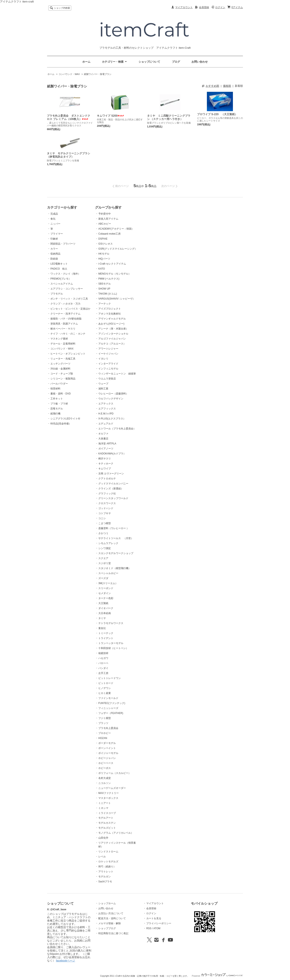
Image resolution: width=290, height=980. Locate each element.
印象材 (54, 239)
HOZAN (103, 738)
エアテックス (106, 404)
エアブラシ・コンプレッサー (67, 289)
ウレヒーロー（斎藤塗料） (113, 394)
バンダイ (103, 668)
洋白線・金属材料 (60, 369)
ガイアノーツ (106, 449)
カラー (54, 249)
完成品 (54, 214)
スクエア (103, 558)
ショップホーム (107, 903)
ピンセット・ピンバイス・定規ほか (70, 309)
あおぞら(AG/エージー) (111, 324)
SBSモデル (105, 284)
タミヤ (102, 618)
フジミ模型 (105, 718)
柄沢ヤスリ (105, 459)
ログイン (220, 7)
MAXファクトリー (109, 793)
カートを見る (154, 918)
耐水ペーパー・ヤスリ (63, 329)
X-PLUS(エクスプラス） (112, 419)
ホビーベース (106, 763)
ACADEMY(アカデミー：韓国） (116, 229)
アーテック (105, 304)
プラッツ (103, 723)
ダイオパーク (106, 608)
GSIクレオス (106, 244)
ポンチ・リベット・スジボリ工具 (69, 299)
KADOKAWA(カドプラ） (112, 454)
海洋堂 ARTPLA (107, 444)
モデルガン (105, 877)
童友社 (102, 628)
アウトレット (106, 872)
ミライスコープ (107, 813)
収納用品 (55, 254)
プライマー (57, 234)
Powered (217, 976)
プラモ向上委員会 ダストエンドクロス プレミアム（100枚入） (69, 117)
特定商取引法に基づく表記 (113, 933)
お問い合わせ (200, 62)
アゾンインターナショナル (113, 334)
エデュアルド (106, 424)
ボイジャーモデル (108, 753)
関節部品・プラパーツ (63, 244)
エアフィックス (107, 409)
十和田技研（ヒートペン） (113, 648)
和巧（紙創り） (107, 867)
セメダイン (105, 593)
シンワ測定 (105, 548)
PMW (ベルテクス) (109, 279)
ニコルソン (105, 783)
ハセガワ (103, 658)
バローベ (103, 663)
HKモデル (104, 254)
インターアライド (108, 364)
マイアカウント (184, 7)
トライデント (106, 638)
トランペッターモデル (111, 643)
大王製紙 (103, 603)
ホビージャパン (107, 758)
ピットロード (106, 683)
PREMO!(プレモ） (61, 279)
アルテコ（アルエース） (112, 344)
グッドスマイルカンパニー (113, 484)
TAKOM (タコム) (108, 294)
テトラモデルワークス (111, 623)
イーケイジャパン (108, 354)
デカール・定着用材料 (63, 344)
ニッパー (55, 224)
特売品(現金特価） (61, 424)
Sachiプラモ (105, 882)
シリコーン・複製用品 (63, 379)
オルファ (103, 434)
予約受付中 (105, 214)
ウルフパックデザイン (111, 399)
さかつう (103, 533)
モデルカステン (107, 823)
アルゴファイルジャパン (112, 339)
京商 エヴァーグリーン (111, 474)
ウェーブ (103, 384)
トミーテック (106, 633)
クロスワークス (107, 503)
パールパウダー (59, 384)
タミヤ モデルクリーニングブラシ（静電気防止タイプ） (69, 155)
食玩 (53, 219)
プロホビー (105, 733)
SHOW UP (104, 289)
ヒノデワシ (105, 688)
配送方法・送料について (112, 918)
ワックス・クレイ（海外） (65, 274)
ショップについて (149, 62)
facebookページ (66, 961)
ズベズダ (103, 578)
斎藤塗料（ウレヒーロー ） (114, 528)
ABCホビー (105, 224)
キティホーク (106, 464)
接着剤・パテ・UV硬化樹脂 (66, 319)
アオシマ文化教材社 (110, 314)
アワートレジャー (108, 349)
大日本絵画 (105, 613)
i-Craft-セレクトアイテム (112, 264)
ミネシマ (103, 808)
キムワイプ (105, 469)
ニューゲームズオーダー (112, 788)
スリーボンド (106, 588)
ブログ (176, 62)
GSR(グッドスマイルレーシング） (118, 249)
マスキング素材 (59, 339)
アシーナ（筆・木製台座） (113, 329)
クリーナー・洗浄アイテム (65, 314)
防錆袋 (54, 259)
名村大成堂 (105, 778)
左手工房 (103, 673)
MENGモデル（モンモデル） (115, 274)
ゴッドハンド (106, 508)
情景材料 (55, 389)
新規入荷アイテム (108, 219)
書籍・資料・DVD (61, 394)
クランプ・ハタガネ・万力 (65, 304)
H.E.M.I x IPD (106, 414)
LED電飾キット (59, 264)
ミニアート (105, 803)
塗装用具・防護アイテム (64, 324)
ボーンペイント (107, 748)
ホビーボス (105, 768)
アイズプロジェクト (110, 309)
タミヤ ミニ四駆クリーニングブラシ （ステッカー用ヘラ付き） (169, 117)
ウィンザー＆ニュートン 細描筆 (117, 374)
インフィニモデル (108, 369)
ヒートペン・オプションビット (68, 354)
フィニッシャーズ (108, 708)
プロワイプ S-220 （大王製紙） (217, 114)
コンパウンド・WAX (69, 74)
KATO (102, 269)
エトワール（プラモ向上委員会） (117, 429)
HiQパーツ (104, 259)
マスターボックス (108, 798)
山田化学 (103, 838)
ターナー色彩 (106, 598)
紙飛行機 (55, 414)
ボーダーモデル (107, 743)
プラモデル (57, 294)
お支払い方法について (111, 913)
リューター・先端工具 (63, 359)
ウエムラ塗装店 (107, 379)
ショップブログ (107, 928)
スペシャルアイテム (62, 284)
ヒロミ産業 (105, 693)
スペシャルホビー (108, 573)
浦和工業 (103, 389)
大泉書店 (103, 439)
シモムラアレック (108, 543)
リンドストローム (108, 852)
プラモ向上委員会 (108, 728)
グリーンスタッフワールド (113, 498)
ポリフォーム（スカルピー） (115, 773)
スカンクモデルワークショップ (116, 553)
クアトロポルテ (107, 479)
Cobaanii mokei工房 (109, 234)
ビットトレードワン (110, 678)
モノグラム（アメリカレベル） (116, 833)
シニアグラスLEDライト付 (65, 419)
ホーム (86, 62)
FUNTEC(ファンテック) (112, 703)
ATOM (157, 928)
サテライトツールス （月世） (116, 538)
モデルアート (106, 818)
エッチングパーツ (60, 364)
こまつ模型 (105, 523)
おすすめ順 (212, 86)
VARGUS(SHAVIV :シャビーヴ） (117, 299)
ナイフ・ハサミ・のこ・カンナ (68, 334)
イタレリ (103, 359)
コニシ (102, 518)
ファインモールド (108, 698)
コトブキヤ (105, 513)
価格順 (227, 86)
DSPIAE (103, 239)
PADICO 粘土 (59, 269)
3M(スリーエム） (108, 583)
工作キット (57, 399)
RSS (149, 928)
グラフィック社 (107, 494)
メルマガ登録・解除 (110, 923)
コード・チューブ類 (62, 374)
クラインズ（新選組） (111, 489)
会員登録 (204, 7)
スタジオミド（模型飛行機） (115, 568)
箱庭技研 (103, 653)
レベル (102, 857)
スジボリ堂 (105, 563)
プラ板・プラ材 (59, 404)
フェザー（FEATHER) (111, 713)
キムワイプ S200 (110, 116)
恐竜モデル (57, 409)
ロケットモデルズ (108, 862)
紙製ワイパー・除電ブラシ (98, 74)
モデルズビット (107, 828)
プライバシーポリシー (159, 923)
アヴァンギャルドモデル (112, 319)
